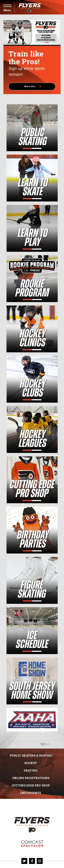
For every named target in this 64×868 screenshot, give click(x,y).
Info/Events (31, 798)
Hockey (31, 768)
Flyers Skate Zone (32, 849)
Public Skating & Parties (31, 761)
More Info (33, 92)
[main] (32, 384)
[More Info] (32, 32)
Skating (31, 776)
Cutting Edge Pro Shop (31, 791)
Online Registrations (31, 783)
